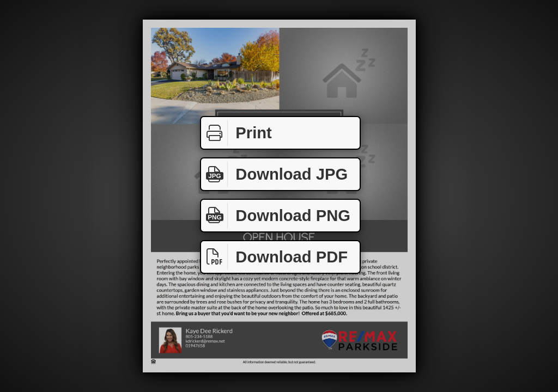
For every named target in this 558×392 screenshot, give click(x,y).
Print (236, 133)
